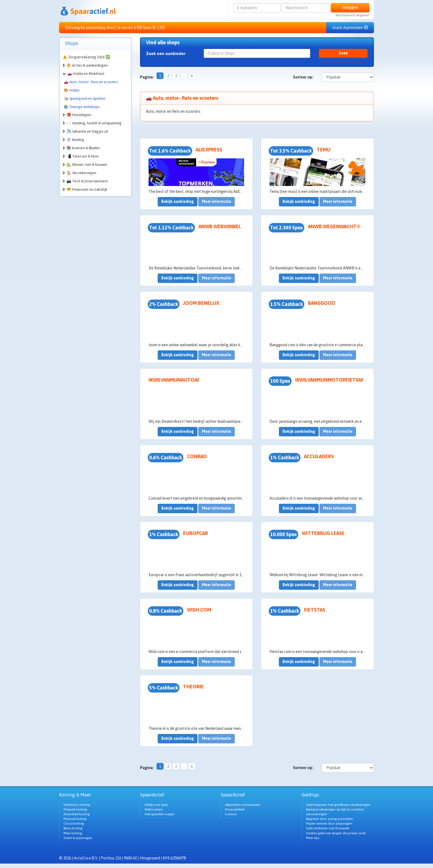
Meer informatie (216, 201)
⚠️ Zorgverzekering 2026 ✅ (86, 57)
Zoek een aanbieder (166, 53)
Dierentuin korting (77, 805)
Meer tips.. (313, 838)
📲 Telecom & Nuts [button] (82, 156)
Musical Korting (75, 819)
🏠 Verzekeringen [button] (81, 173)
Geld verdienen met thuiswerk (328, 828)
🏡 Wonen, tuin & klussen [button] (87, 165)
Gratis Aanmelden (350, 28)
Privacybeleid (235, 809)
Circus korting (74, 824)
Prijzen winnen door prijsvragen (329, 824)
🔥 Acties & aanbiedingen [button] (87, 65)
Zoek (343, 53)
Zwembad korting (77, 814)
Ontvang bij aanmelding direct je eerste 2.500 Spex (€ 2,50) (115, 28)
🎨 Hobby (72, 90)
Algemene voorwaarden (243, 805)
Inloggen (350, 7)
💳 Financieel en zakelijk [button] (87, 189)
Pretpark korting (75, 809)
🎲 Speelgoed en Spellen (85, 99)
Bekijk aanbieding (178, 201)
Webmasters (154, 809)
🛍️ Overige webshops (82, 107)
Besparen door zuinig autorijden (329, 819)
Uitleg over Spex (156, 805)
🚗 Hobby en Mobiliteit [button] (86, 74)
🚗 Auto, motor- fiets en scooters (91, 82)
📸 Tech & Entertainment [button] (87, 181)
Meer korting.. (74, 833)
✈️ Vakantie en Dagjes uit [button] (87, 131)
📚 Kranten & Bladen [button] (83, 148)
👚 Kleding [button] (75, 140)
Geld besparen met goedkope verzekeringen (338, 805)
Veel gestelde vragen (159, 814)
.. (184, 76)
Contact (231, 814)
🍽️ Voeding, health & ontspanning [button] (94, 123)
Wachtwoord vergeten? (353, 15)
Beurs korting (73, 828)
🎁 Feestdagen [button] (79, 115)
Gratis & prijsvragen (78, 838)
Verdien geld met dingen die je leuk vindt (336, 833)
